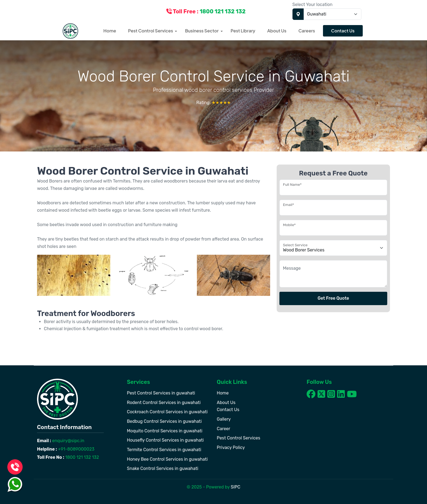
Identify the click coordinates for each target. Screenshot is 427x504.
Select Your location (312, 4)
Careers (307, 31)
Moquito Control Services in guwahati (165, 431)
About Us (277, 31)
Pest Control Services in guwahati (161, 393)
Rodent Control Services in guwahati (164, 403)
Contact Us (343, 31)
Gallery (224, 419)
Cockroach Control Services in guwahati (167, 412)
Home (110, 31)
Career (223, 429)
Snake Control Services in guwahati (163, 468)
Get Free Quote (333, 298)
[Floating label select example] (333, 248)
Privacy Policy (231, 447)
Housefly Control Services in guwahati (165, 440)
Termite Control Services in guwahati (164, 450)
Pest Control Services (150, 31)
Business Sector (202, 31)
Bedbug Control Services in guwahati (164, 421)
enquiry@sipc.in (68, 441)
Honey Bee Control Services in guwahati (167, 459)
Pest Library (243, 31)
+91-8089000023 (76, 449)
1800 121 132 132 (82, 457)
